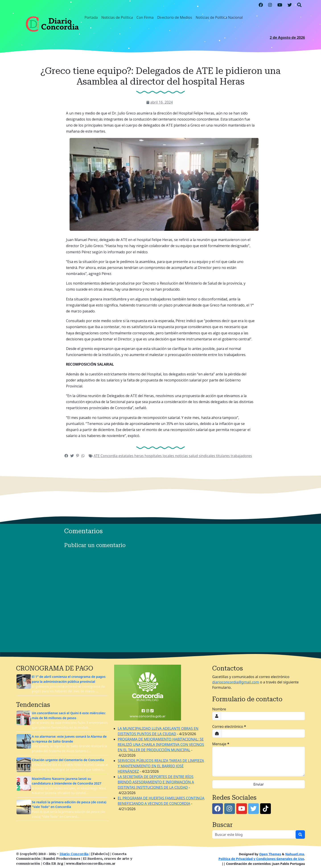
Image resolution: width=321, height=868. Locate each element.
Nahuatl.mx (295, 854)
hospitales (154, 456)
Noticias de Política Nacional (219, 17)
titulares (223, 456)
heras (140, 456)
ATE (97, 456)
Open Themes (270, 854)
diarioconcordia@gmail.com (236, 682)
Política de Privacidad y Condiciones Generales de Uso (261, 859)
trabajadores (241, 456)
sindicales (207, 456)
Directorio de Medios (175, 17)
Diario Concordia (74, 854)
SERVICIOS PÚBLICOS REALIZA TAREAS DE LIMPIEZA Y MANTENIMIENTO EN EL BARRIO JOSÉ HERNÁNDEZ (161, 766)
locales (169, 456)
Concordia (109, 456)
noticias (182, 456)
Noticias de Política (117, 17)
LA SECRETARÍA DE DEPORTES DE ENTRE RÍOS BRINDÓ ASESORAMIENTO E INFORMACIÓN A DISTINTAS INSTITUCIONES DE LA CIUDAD (156, 782)
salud (194, 456)
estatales (126, 456)
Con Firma (145, 17)
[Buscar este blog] (254, 835)
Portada (91, 17)
